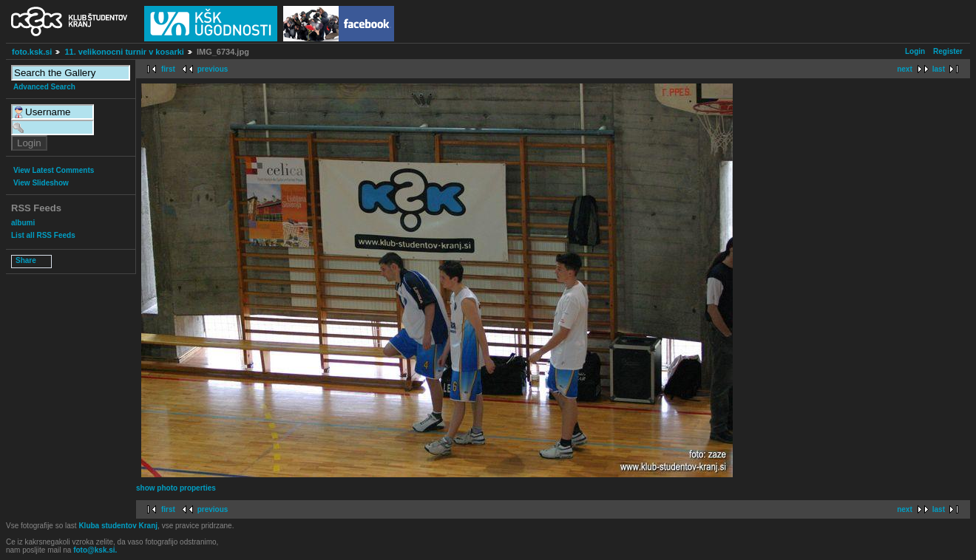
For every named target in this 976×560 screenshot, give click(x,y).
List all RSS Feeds (43, 235)
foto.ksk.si (32, 52)
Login (915, 51)
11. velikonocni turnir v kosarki (124, 52)
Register (948, 51)
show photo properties (176, 488)
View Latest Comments (54, 170)
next (905, 69)
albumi (23, 223)
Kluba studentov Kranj (118, 526)
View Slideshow (41, 183)
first (168, 69)
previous (213, 69)
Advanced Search (44, 87)
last (939, 69)
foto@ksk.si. (95, 550)
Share (26, 260)
